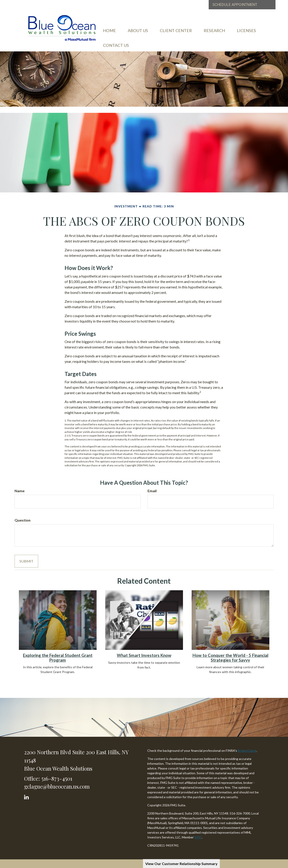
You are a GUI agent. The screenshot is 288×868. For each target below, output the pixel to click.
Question (23, 519)
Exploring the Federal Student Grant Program (58, 657)
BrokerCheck (247, 750)
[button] (147, 33)
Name (20, 490)
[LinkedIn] (27, 795)
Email (152, 490)
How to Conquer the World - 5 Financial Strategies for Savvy (230, 657)
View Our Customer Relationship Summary (181, 864)
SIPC (198, 836)
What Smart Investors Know (144, 655)
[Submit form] (26, 560)
